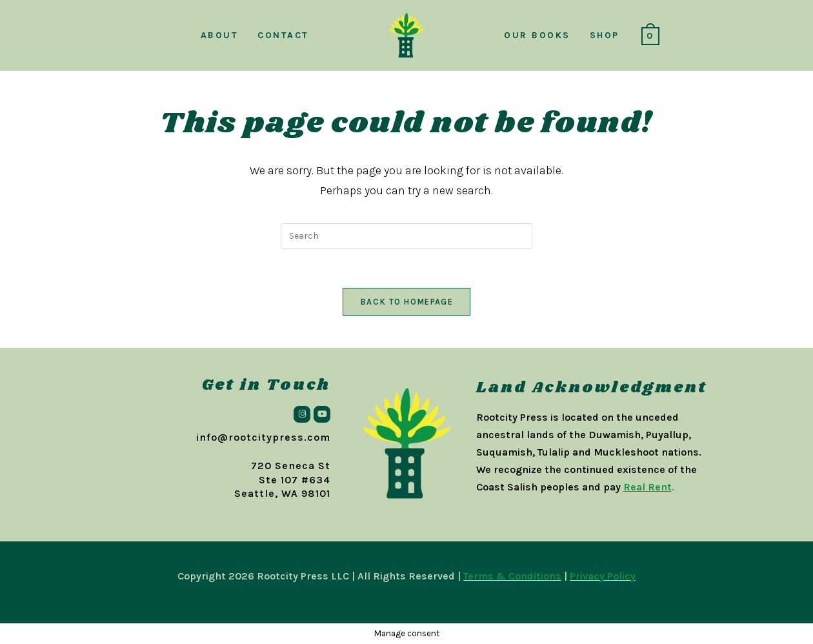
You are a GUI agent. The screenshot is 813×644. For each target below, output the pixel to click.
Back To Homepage (406, 302)
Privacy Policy (603, 576)
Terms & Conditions (512, 576)
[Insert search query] (406, 236)
